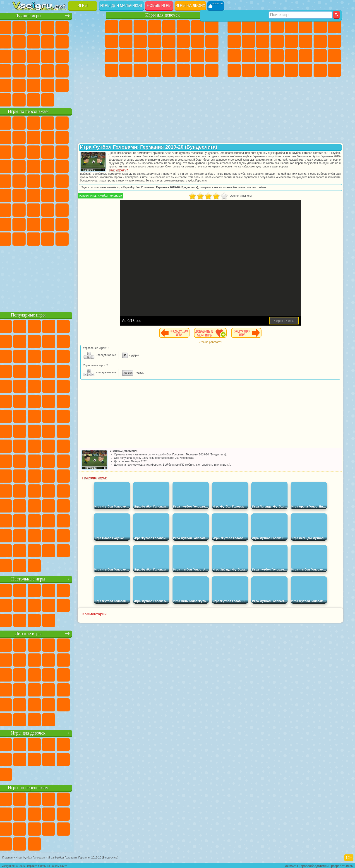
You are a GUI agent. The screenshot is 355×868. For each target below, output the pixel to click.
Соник (34, 166)
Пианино (140, 70)
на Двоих (77, 27)
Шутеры (248, 70)
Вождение (19, 99)
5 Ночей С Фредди (91, 122)
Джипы (306, 70)
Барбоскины (48, 166)
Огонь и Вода (140, 27)
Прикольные (34, 70)
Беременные (212, 41)
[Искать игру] (301, 6)
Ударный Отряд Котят (62, 166)
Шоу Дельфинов (62, 151)
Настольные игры (56, 578)
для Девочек (34, 27)
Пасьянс (62, 56)
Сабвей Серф (19, 151)
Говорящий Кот (62, 122)
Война (48, 99)
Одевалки (155, 41)
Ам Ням (48, 151)
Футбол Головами (34, 99)
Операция (155, 56)
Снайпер (320, 41)
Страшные (19, 56)
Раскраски (212, 27)
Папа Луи (198, 41)
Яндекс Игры (19, 41)
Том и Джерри (77, 180)
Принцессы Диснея (183, 56)
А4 (19, 209)
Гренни (48, 209)
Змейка (91, 70)
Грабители (277, 56)
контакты (291, 865)
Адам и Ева (34, 180)
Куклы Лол (212, 70)
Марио (77, 166)
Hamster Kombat (77, 238)
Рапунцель (112, 56)
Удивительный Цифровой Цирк (91, 238)
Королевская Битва (306, 27)
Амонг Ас (62, 195)
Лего (91, 137)
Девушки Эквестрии (126, 27)
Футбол (248, 27)
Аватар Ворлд (62, 224)
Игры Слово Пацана (91, 224)
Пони (112, 27)
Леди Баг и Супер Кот (62, 137)
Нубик (91, 209)
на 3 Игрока (34, 85)
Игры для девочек (163, 15)
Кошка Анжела (112, 41)
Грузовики (277, 41)
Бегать (263, 70)
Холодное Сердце (126, 41)
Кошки (140, 41)
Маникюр (140, 56)
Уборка (126, 70)
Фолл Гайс (34, 195)
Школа (77, 85)
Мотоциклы (248, 41)
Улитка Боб (19, 137)
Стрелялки (277, 70)
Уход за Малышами (212, 56)
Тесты (169, 27)
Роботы (334, 41)
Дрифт (334, 56)
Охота (334, 70)
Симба (77, 224)
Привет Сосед (19, 224)
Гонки (306, 41)
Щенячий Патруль (48, 122)
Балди (34, 209)
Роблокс (77, 209)
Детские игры (56, 633)
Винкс (155, 70)
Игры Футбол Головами (129, 199)
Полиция (234, 56)
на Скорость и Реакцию (62, 70)
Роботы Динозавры (248, 56)
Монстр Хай (183, 27)
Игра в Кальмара (91, 195)
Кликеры (48, 56)
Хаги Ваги (62, 209)
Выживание (263, 56)
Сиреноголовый (48, 195)
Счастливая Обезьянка (62, 180)
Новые (19, 27)
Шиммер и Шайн (48, 180)
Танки (277, 27)
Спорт (62, 41)
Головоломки (19, 85)
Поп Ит (34, 41)
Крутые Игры (62, 85)
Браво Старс (77, 195)
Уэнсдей (19, 238)
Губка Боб (34, 122)
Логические (34, 56)
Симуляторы (48, 27)
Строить (62, 99)
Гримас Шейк (62, 238)
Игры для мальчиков (121, 6)
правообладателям (314, 865)
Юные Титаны (91, 180)
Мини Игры (48, 70)
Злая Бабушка (77, 137)
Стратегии (263, 27)
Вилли (19, 122)
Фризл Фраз (19, 180)
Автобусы (234, 70)
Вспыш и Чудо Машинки (19, 166)
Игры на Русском (77, 56)
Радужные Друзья (34, 224)
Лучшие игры (56, 15)
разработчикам (342, 865)
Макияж (169, 56)
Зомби (291, 27)
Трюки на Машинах (77, 70)
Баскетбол (91, 85)
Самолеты (291, 70)
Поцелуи (183, 41)
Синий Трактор (19, 195)
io (91, 41)
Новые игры (159, 6)
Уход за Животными (183, 70)
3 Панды (77, 151)
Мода (198, 56)
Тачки (91, 151)
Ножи (91, 56)
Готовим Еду (169, 70)
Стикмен (263, 41)
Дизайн (112, 70)
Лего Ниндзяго (77, 122)
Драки (291, 41)
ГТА (306, 56)
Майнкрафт (320, 27)
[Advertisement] (56, 277)
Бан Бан (34, 238)
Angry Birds (34, 151)
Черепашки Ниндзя (234, 41)
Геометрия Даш (48, 41)
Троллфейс (48, 137)
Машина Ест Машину (291, 56)
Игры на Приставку (77, 99)
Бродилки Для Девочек (198, 27)
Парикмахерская (169, 41)
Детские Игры (62, 27)
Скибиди (48, 238)
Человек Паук (91, 166)
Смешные (77, 41)
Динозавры (19, 70)
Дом (198, 70)
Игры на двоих (190, 6)
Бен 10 (320, 56)
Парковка (234, 27)
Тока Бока (48, 224)
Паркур (320, 70)
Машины (334, 27)
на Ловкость (91, 27)
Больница (126, 56)
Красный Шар (34, 137)
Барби (155, 27)
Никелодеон (48, 85)
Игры (83, 6)
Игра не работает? (222, 346)
